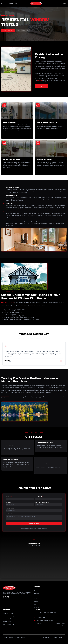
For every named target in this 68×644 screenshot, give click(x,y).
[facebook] (4, 597)
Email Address (38, 497)
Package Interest (10, 508)
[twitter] (6, 597)
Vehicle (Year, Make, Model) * (42, 502)
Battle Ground (5, 396)
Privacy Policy (46, 637)
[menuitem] (50, 591)
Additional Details (10, 514)
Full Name (8, 497)
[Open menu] (64, 3)
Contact (39, 80)
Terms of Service (58, 637)
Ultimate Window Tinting (8, 302)
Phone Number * (10, 502)
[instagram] (8, 597)
